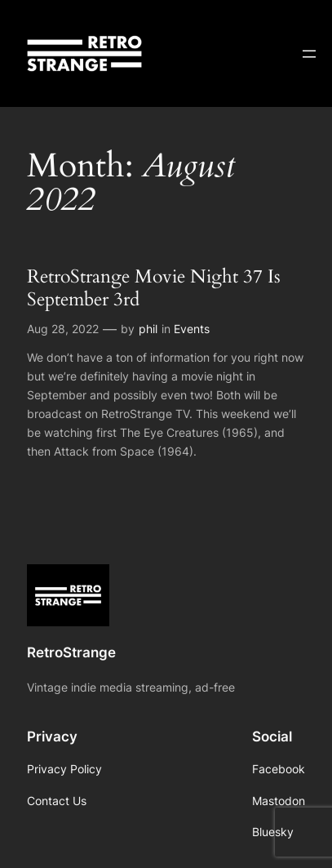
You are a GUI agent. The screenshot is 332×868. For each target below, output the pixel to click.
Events (192, 329)
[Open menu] (309, 54)
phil (148, 329)
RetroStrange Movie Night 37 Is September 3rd (154, 288)
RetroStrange (71, 652)
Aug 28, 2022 (63, 329)
